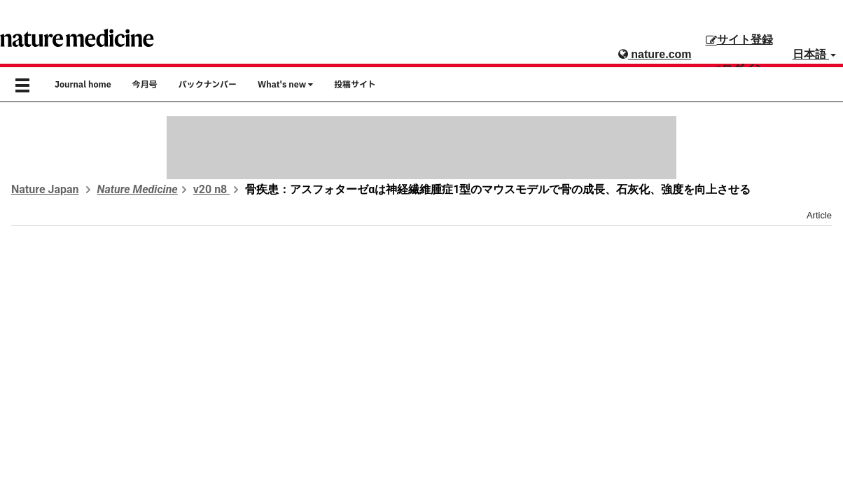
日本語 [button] (814, 54)
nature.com (655, 54)
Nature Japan (45, 189)
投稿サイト (355, 85)
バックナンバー (208, 85)
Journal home (83, 85)
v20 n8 (212, 189)
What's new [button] (285, 85)
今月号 (145, 85)
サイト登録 (739, 40)
